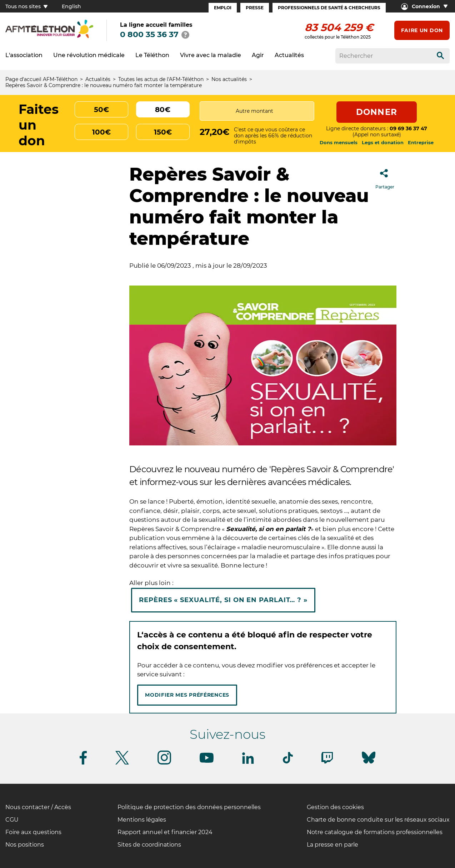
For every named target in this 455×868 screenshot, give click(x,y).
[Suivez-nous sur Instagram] (164, 763)
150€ (163, 132)
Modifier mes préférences (187, 695)
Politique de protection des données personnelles (189, 807)
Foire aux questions (33, 832)
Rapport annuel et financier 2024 (165, 832)
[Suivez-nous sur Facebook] (83, 763)
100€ (101, 132)
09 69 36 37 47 (408, 128)
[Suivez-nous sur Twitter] (122, 763)
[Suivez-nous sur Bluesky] (369, 764)
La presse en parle (332, 845)
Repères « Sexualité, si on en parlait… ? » (223, 600)
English (71, 6)
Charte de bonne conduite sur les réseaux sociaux (378, 820)
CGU (12, 820)
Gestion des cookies (335, 807)
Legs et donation (383, 142)
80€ (163, 110)
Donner (377, 112)
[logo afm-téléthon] (49, 37)
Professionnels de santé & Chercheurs (329, 8)
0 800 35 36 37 (149, 34)
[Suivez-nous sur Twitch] (327, 762)
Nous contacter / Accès (38, 807)
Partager (385, 177)
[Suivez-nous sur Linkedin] (248, 763)
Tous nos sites (26, 6)
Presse (255, 8)
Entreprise (421, 142)
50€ (101, 110)
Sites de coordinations (149, 845)
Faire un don (422, 30)
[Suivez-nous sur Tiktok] (288, 762)
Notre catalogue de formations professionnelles (375, 832)
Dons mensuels (339, 142)
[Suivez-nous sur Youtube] (207, 761)
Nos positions (25, 845)
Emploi (223, 8)
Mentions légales (142, 820)
